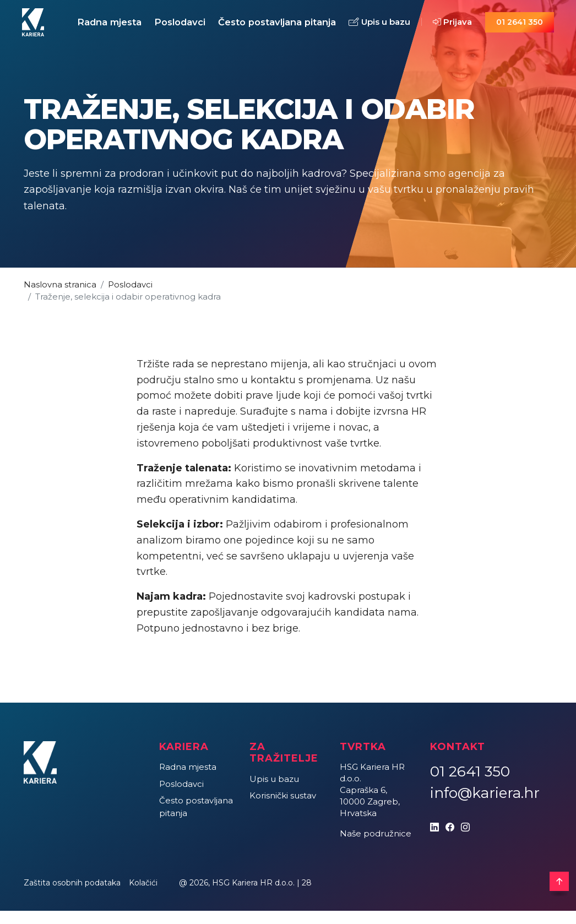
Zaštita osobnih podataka (72, 895)
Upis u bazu (370, 27)
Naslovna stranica (60, 297)
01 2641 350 (520, 28)
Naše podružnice (376, 846)
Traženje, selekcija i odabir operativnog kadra (128, 310)
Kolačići (143, 895)
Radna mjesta (94, 29)
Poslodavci (184, 29)
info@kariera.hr (485, 806)
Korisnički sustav (283, 809)
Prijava (448, 29)
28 (307, 895)
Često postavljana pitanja (268, 29)
